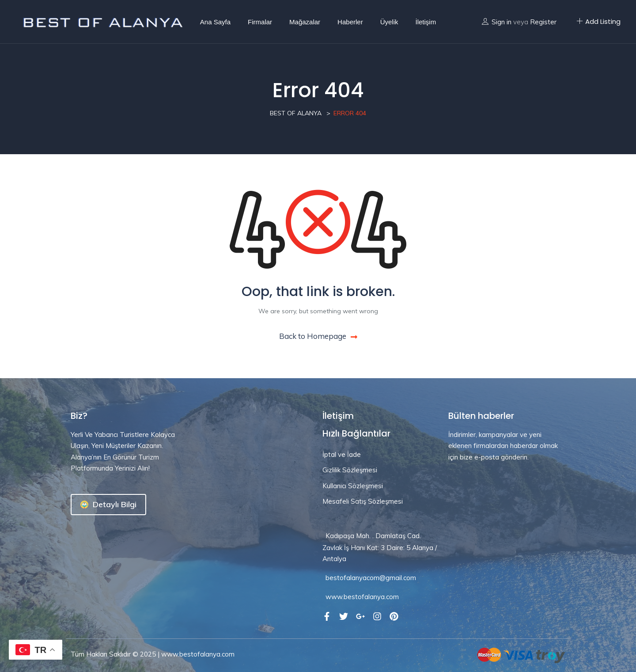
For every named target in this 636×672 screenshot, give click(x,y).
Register (543, 22)
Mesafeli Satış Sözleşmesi (363, 501)
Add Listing (598, 21)
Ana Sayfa (215, 22)
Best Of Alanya (296, 113)
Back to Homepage (318, 336)
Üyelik (389, 22)
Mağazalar (305, 22)
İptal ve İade (342, 454)
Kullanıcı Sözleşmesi (353, 486)
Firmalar (260, 22)
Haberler (350, 22)
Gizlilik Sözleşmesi (350, 470)
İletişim (426, 22)
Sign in (502, 22)
